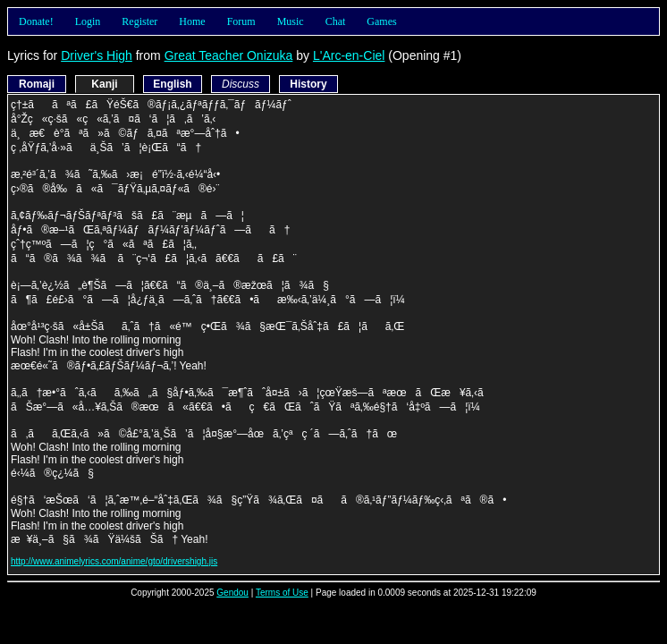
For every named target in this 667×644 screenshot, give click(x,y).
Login (88, 21)
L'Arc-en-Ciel (349, 55)
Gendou (232, 593)
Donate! (36, 21)
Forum (241, 21)
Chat (336, 21)
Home (192, 21)
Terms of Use (282, 593)
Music (291, 21)
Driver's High (97, 55)
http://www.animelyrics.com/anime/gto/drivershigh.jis (114, 561)
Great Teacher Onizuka (229, 55)
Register (139, 21)
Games (381, 21)
